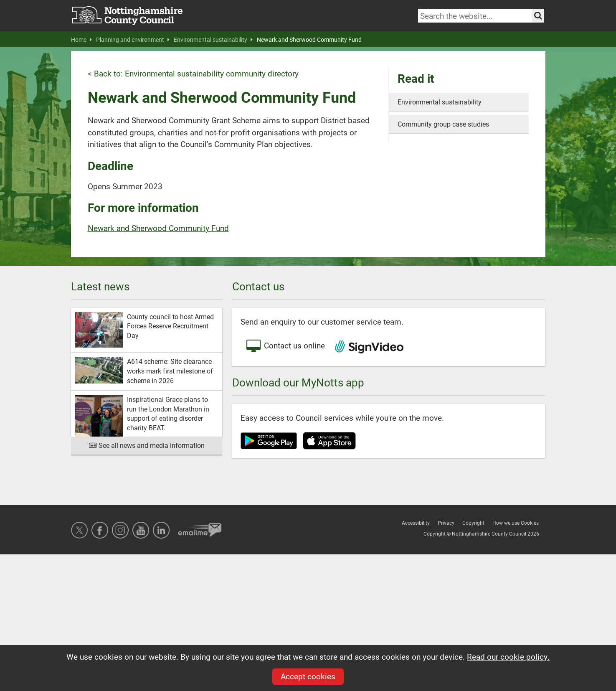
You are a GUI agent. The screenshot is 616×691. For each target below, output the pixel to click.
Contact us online (285, 346)
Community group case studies (443, 124)
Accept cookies (308, 676)
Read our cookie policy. (508, 657)
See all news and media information (147, 445)
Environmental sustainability (213, 40)
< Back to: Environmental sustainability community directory (193, 73)
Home (81, 40)
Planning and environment (133, 40)
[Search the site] (538, 16)
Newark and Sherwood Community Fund (309, 40)
